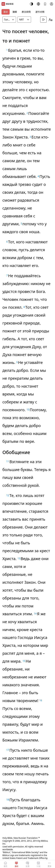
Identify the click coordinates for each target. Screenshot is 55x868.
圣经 (6, 12)
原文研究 (26, 12)
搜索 (15, 12)
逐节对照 (40, 12)
